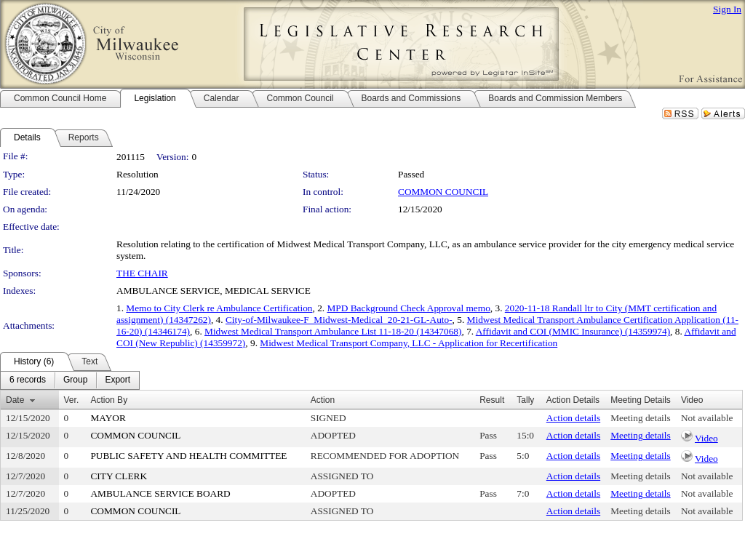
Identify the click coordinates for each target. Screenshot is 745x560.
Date (15, 400)
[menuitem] (28, 380)
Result (492, 400)
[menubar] (70, 380)
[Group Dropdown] (75, 380)
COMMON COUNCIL (443, 192)
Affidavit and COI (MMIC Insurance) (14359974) (573, 331)
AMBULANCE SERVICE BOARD (160, 493)
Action (323, 400)
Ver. (72, 400)
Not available (707, 418)
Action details (573, 418)
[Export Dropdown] (117, 380)
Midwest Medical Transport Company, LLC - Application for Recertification (409, 343)
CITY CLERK (119, 476)
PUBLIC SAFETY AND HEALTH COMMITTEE (188, 456)
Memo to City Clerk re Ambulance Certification (219, 308)
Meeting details (641, 418)
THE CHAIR (142, 273)
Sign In (727, 9)
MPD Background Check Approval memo (408, 308)
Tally (525, 400)
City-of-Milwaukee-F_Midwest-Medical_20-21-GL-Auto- (339, 320)
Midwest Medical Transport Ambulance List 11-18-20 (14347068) (333, 331)
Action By (109, 400)
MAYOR (108, 418)
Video (706, 438)
